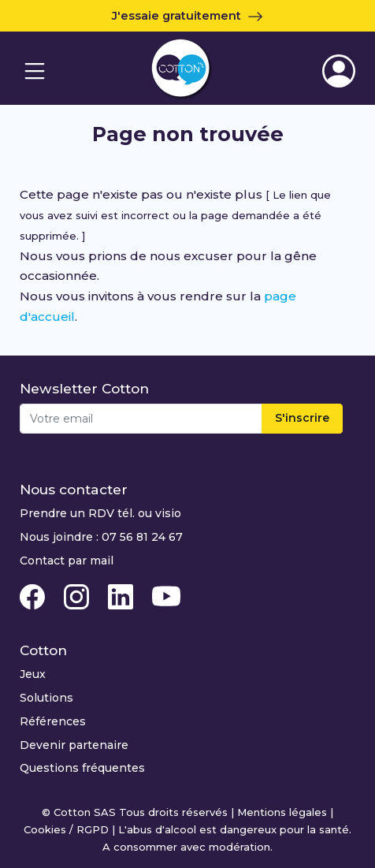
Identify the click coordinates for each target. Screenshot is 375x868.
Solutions (46, 698)
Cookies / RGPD (66, 829)
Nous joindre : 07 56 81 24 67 (101, 537)
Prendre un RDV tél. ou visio (100, 513)
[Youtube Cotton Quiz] (166, 596)
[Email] (141, 419)
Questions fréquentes (82, 768)
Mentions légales (282, 812)
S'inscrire (302, 418)
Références (53, 721)
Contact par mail (67, 561)
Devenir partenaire (74, 745)
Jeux (33, 674)
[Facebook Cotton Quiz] (34, 596)
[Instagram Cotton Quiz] (78, 596)
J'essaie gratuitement (187, 16)
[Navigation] (35, 71)
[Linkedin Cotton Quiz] (122, 596)
